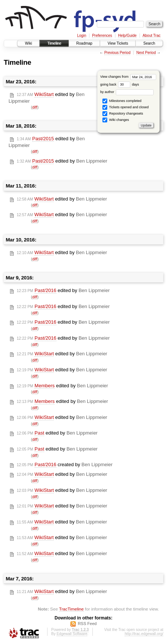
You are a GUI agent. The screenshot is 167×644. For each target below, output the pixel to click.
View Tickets (118, 43)
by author (127, 92)
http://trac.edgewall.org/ (144, 634)
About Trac (151, 36)
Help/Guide (127, 36)
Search (149, 43)
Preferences (102, 36)
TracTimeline (71, 609)
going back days (120, 84)
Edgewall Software (72, 634)
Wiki (28, 43)
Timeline (54, 43)
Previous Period (117, 53)
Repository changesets (123, 114)
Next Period (146, 53)
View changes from (128, 77)
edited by (62, 161)
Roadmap (84, 43)
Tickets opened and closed (125, 107)
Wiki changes (116, 120)
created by (65, 465)
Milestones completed (122, 101)
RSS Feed (87, 624)
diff (35, 107)
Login (82, 36)
